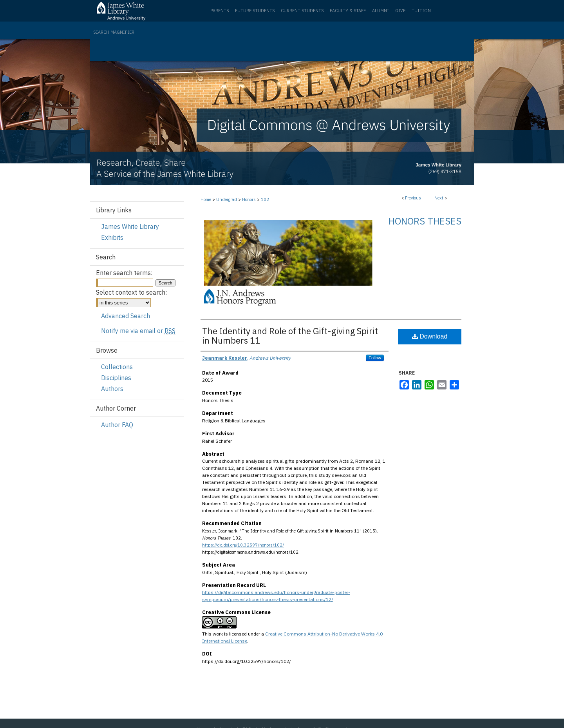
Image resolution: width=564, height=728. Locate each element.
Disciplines (116, 378)
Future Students (255, 11)
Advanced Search (126, 316)
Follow (375, 358)
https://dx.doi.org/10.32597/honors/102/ (243, 545)
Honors (249, 199)
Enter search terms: (124, 273)
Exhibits (112, 237)
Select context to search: (131, 292)
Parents (220, 11)
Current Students (302, 11)
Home (206, 199)
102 (265, 199)
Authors (112, 389)
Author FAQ (117, 425)
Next (439, 198)
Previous (413, 198)
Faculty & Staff (348, 11)
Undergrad (227, 199)
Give (400, 11)
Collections (117, 367)
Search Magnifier (114, 32)
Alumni (381, 11)
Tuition (421, 11)
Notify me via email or (138, 331)
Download (430, 336)
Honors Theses (425, 221)
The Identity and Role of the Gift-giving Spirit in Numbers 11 (290, 336)
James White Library (130, 226)
